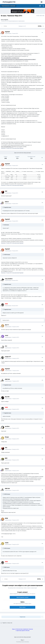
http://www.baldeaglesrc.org (15, 67)
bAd (6, 191)
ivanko (7, 543)
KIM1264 (7, 379)
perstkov (7, 426)
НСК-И (7, 202)
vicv (6, 346)
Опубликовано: (11, 33)
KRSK (6, 518)
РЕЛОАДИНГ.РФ (9, 2)
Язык (22, 640)
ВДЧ (6, 458)
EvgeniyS (6, 20)
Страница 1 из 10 (22, 26)
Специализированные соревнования (16, 21)
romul (7, 335)
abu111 (7, 325)
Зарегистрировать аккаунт (22, 597)
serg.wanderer (9, 279)
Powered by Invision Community (23, 642)
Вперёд (40, 26)
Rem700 (7, 397)
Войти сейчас (22, 607)
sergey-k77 (8, 357)
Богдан (7, 437)
